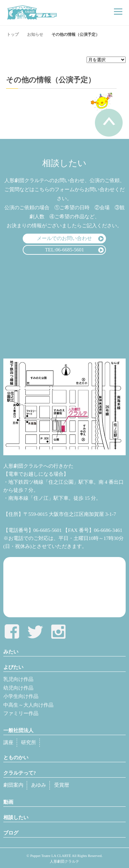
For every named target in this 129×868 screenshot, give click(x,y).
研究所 (29, 742)
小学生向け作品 (21, 696)
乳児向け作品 (18, 679)
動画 (8, 802)
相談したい (16, 817)
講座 (8, 742)
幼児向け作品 (18, 688)
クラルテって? (20, 773)
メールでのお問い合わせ (64, 238)
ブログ (11, 833)
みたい (11, 652)
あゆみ (39, 785)
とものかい (16, 758)
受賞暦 (62, 785)
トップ (13, 34)
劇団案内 (13, 785)
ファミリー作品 (21, 713)
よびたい (13, 667)
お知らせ (35, 34)
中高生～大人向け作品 (28, 705)
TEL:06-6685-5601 (65, 250)
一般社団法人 (18, 730)
